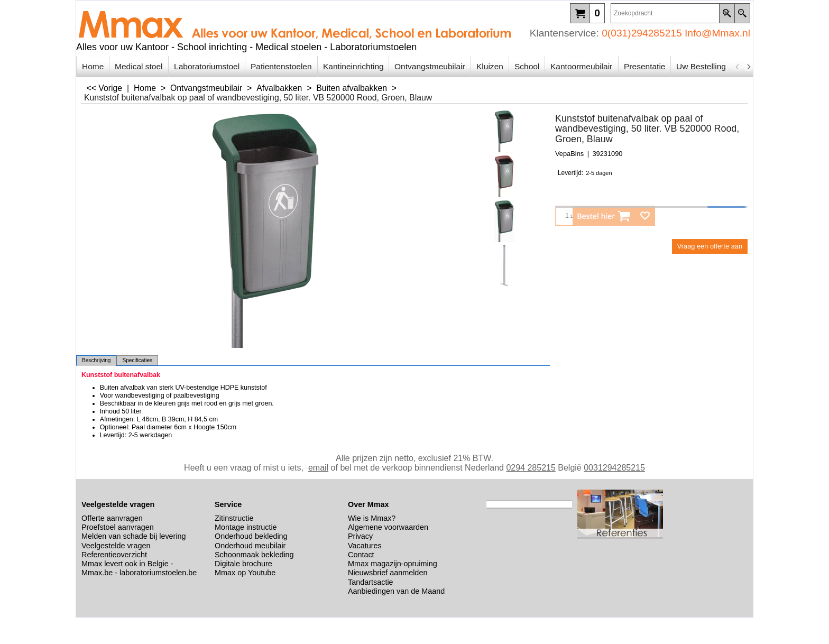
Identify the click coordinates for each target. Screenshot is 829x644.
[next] (748, 67)
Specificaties (137, 360)
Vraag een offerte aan (710, 246)
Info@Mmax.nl (717, 33)
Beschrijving (96, 360)
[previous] (738, 67)
